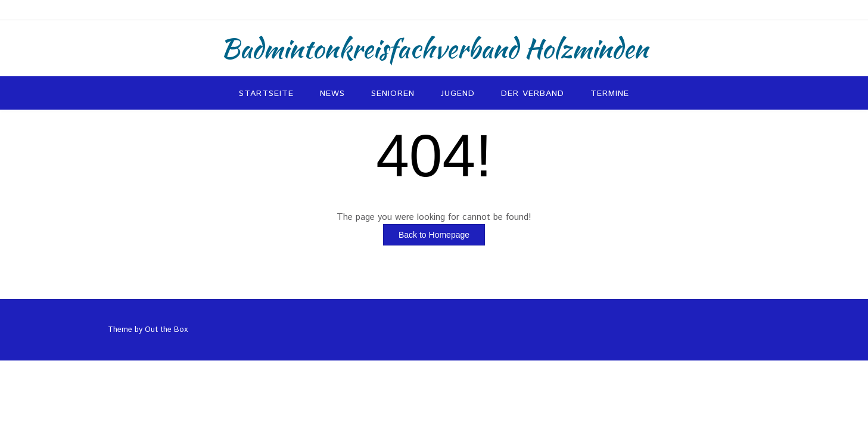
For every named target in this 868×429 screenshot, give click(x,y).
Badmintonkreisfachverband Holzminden (434, 48)
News (332, 94)
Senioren (393, 94)
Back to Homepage (434, 235)
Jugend (458, 94)
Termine (610, 94)
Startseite (266, 94)
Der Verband (533, 94)
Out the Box (166, 330)
